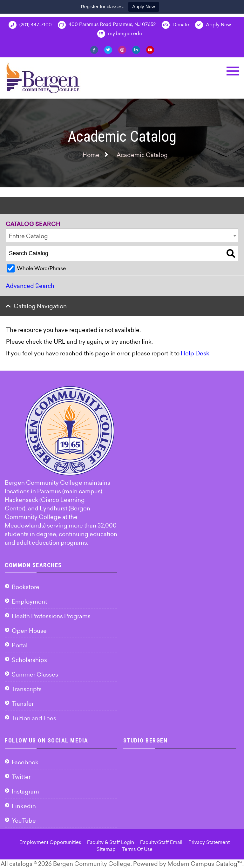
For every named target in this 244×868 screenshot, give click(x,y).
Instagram (25, 791)
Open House (29, 631)
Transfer (23, 704)
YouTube (24, 821)
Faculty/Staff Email (161, 842)
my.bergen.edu (120, 34)
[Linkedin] (136, 49)
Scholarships (29, 660)
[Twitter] (108, 49)
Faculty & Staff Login (111, 842)
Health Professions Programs (51, 616)
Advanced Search (30, 286)
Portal (20, 645)
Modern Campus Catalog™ (205, 864)
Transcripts (27, 689)
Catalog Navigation (40, 306)
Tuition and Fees (34, 718)
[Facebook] (94, 49)
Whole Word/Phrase (41, 268)
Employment (29, 602)
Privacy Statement (209, 842)
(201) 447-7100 (30, 25)
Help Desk (195, 353)
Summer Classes (35, 674)
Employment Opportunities (50, 842)
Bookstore (26, 587)
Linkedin (24, 806)
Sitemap (106, 849)
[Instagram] (122, 49)
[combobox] (122, 236)
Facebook (25, 762)
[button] (233, 71)
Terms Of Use (137, 849)
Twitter (21, 777)
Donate (175, 25)
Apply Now (144, 6)
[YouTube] (150, 49)
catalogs (21, 864)
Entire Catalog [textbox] (28, 236)
